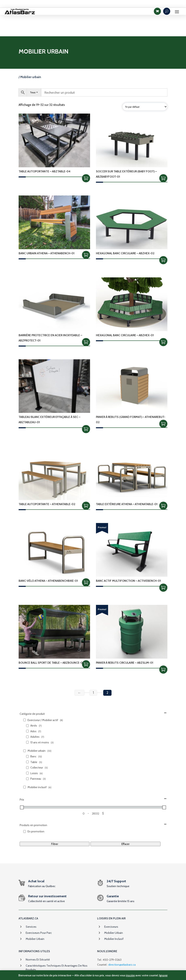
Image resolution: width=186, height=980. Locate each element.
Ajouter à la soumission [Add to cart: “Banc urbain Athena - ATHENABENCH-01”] (86, 233)
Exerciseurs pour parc (39, 911)
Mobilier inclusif (114, 918)
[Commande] (145, 85)
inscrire (130, 975)
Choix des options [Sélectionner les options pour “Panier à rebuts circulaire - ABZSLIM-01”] (163, 648)
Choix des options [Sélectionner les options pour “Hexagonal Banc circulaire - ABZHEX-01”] (163, 321)
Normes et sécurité (38, 938)
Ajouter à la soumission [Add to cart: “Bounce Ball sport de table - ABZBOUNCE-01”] (86, 643)
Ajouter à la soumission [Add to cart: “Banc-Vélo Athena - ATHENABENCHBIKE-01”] (86, 561)
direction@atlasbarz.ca (122, 943)
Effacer (125, 822)
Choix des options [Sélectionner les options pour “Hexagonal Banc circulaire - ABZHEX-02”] (163, 239)
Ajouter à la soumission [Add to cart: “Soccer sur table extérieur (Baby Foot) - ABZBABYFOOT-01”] (163, 157)
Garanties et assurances (41, 954)
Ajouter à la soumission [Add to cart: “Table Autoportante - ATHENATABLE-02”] (86, 484)
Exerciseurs (111, 905)
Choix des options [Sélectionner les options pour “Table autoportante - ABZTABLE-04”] (86, 157)
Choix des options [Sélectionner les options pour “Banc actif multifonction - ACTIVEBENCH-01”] (163, 566)
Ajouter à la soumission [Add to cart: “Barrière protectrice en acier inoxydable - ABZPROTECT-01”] (86, 321)
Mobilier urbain (35, 918)
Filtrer (55, 822)
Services (31, 905)
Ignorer (163, 975)
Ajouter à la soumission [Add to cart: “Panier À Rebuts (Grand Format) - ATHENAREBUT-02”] (163, 403)
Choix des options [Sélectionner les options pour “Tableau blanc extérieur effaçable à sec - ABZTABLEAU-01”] (86, 408)
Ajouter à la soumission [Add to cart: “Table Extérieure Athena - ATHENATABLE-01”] (163, 484)
